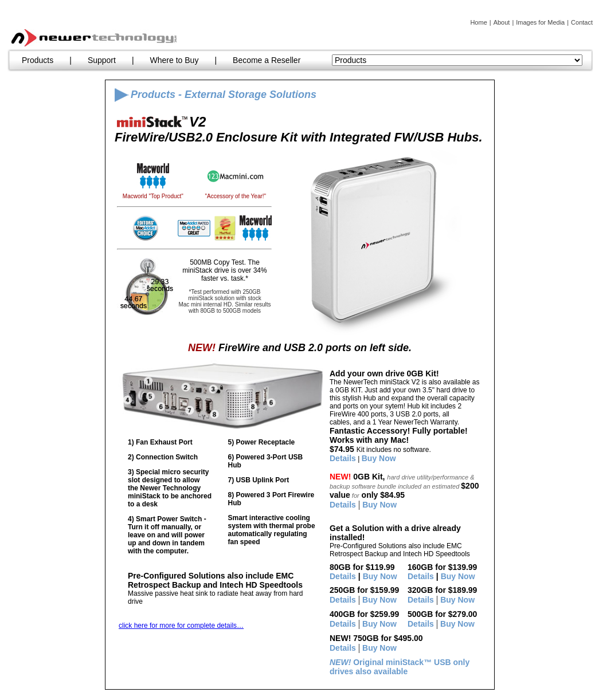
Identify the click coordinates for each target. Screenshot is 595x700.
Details (343, 458)
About (502, 22)
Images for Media (540, 22)
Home (478, 22)
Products (38, 60)
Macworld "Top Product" (153, 196)
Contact (582, 22)
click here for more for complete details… (181, 626)
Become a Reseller (267, 60)
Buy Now (379, 458)
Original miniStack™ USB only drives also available (400, 667)
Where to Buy (175, 60)
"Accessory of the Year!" (236, 196)
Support (102, 60)
